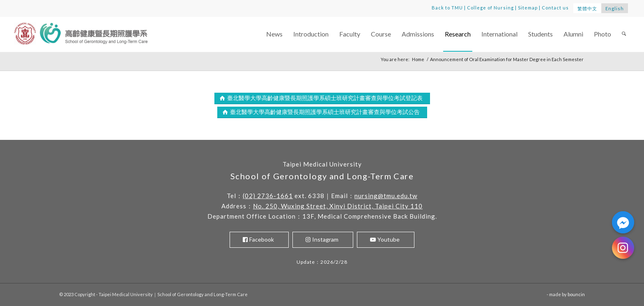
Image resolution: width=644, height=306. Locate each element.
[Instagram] (623, 248)
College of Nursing (490, 8)
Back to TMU (447, 8)
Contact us (555, 8)
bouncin (576, 294)
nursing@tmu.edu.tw (386, 196)
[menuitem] (274, 34)
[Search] (624, 34)
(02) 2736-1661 (268, 196)
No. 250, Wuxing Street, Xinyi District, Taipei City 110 (338, 206)
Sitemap (528, 8)
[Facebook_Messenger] (623, 222)
